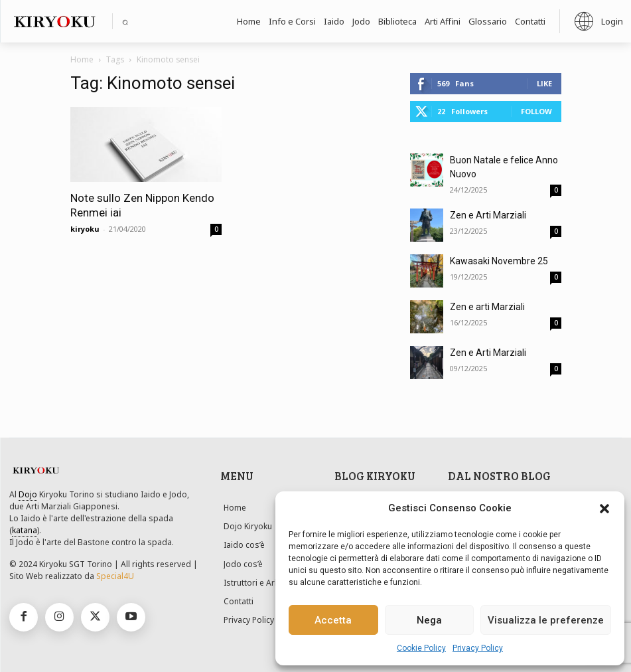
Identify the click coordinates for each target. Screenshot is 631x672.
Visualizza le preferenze (546, 620)
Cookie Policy (421, 648)
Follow (536, 111)
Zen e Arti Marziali (488, 215)
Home (82, 59)
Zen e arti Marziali (487, 307)
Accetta (333, 620)
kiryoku (85, 229)
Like (544, 83)
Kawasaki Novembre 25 (499, 261)
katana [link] (25, 530)
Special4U (115, 576)
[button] (604, 509)
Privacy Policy (478, 648)
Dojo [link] (28, 494)
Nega (429, 620)
